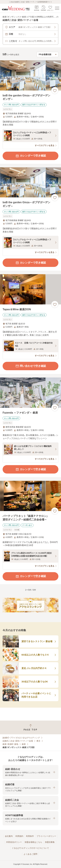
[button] (30, 772)
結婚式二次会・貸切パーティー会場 (18, 741)
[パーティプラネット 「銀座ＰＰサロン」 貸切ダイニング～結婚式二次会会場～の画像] (30, 496)
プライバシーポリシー (46, 836)
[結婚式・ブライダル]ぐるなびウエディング (21, 738)
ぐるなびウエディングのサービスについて (30, 848)
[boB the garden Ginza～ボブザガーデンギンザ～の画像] (30, 75)
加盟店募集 (50, 842)
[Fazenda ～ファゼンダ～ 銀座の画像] (30, 393)
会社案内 (9, 836)
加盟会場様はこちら (33, 842)
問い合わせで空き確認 (31, 366)
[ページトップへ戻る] (30, 727)
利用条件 (30, 836)
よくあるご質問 (30, 854)
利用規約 (19, 836)
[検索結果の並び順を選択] (47, 54)
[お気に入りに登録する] (55, 91)
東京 (38, 741)
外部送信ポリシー (14, 842)
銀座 (24, 744)
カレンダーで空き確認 (31, 156)
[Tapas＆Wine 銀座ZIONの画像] (30, 289)
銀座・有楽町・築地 (10, 744)
